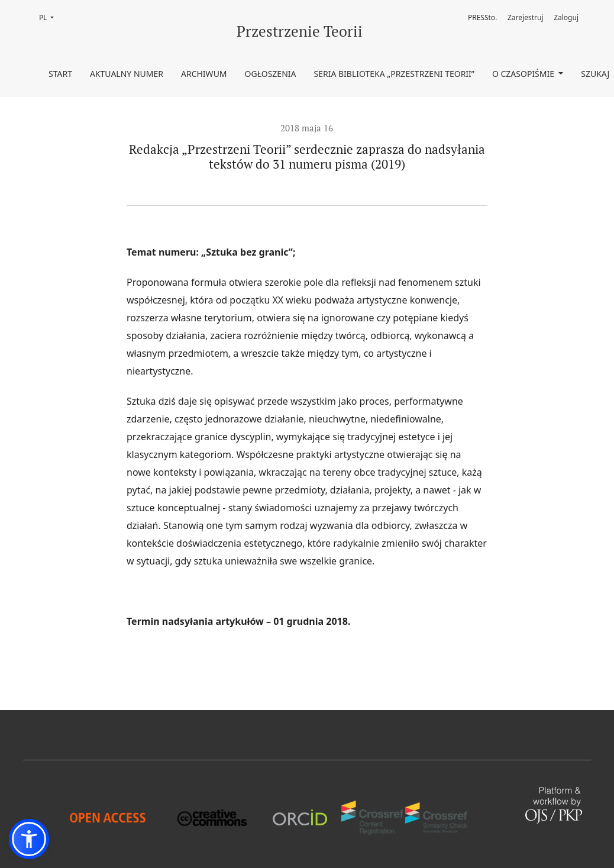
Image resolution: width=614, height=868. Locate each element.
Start (60, 74)
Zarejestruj (526, 17)
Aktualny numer (127, 74)
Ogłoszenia (271, 74)
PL (50, 17)
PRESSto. (482, 17)
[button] (29, 839)
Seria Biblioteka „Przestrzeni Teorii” (394, 74)
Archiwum (204, 74)
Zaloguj (566, 17)
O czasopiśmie (524, 74)
